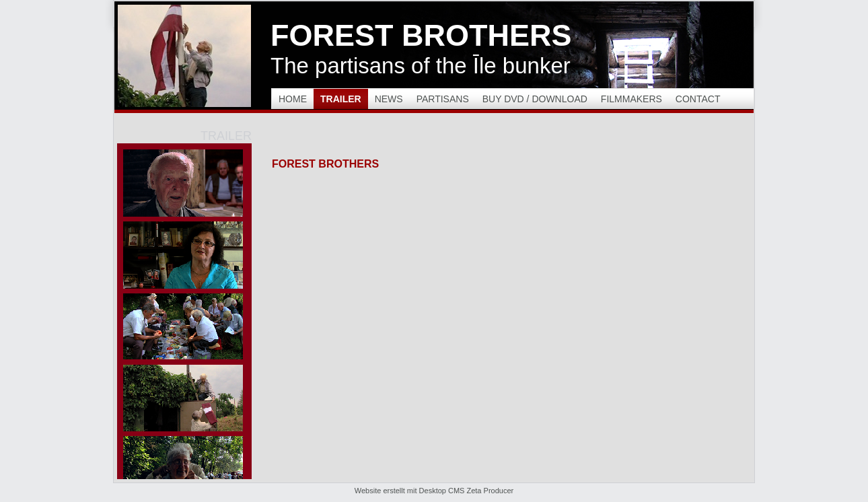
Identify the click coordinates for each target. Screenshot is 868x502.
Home (293, 99)
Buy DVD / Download (535, 99)
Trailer (341, 99)
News (389, 99)
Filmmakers (631, 99)
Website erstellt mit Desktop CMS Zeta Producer (434, 491)
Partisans (443, 99)
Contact (698, 99)
